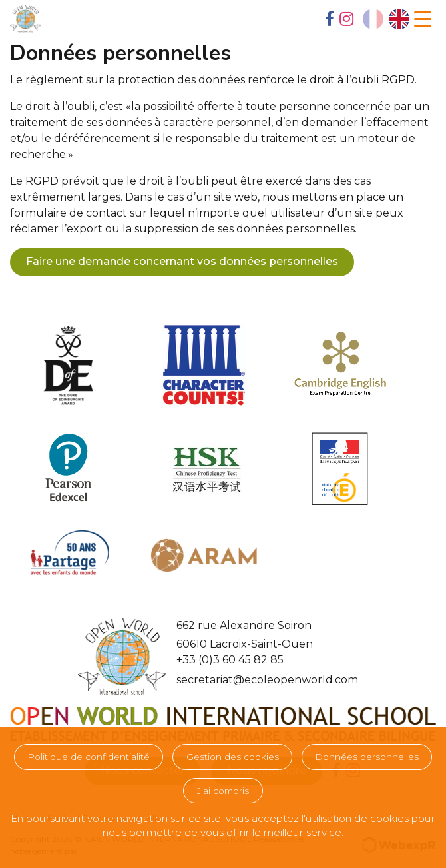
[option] (399, 19)
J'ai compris (223, 791)
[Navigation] (423, 19)
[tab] (330, 20)
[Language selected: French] (386, 19)
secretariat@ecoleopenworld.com (267, 680)
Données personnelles (367, 757)
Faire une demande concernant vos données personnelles (182, 261)
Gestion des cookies (233, 757)
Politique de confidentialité (89, 757)
